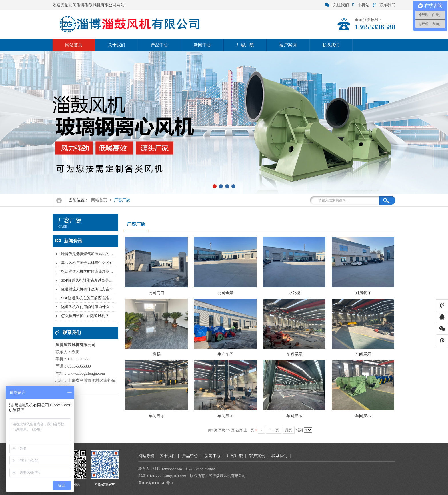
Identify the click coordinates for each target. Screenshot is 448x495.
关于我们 (117, 45)
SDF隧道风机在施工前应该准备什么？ (92, 298)
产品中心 (159, 45)
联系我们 (384, 5)
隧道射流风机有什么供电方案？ (87, 289)
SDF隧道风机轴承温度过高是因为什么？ (94, 280)
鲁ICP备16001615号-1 (156, 483)
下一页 (274, 430)
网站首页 (74, 45)
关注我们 (337, 5)
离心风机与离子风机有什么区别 (87, 263)
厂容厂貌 (245, 45)
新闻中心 (202, 45)
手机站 (361, 5)
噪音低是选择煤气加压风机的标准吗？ (93, 254)
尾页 (289, 430)
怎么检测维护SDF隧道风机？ (85, 316)
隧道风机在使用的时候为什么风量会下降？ (96, 307)
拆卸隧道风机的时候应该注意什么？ (91, 271)
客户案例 (288, 45)
